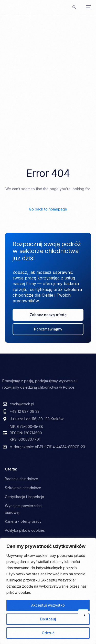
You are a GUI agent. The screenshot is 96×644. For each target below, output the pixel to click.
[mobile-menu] (86, 7)
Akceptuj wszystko (48, 605)
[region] (48, 591)
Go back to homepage (48, 209)
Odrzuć (48, 633)
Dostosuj (48, 619)
